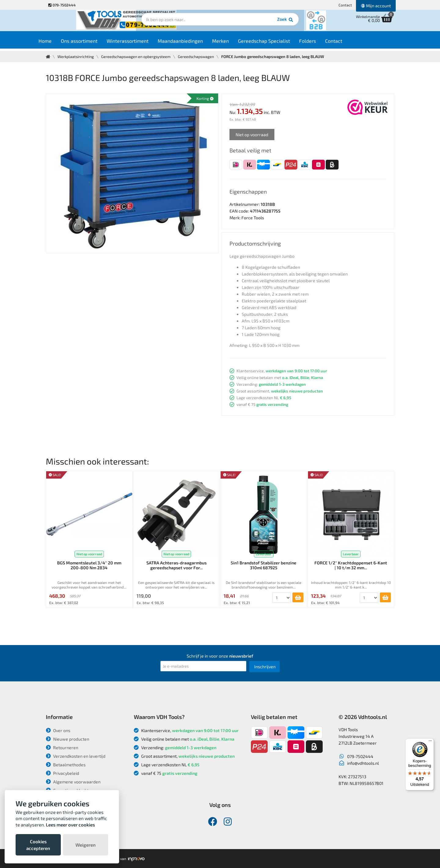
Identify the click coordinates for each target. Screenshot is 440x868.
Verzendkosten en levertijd (76, 756)
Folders (319, 43)
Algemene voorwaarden (73, 782)
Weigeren (86, 845)
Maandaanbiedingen (192, 43)
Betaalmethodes (66, 765)
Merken (232, 43)
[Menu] (430, 742)
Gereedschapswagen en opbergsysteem (139, 57)
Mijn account (376, 6)
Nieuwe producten (68, 739)
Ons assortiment (91, 43)
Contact (345, 5)
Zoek (262, 23)
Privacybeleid (62, 773)
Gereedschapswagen (202, 57)
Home (57, 43)
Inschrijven (265, 667)
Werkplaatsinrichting (77, 57)
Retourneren (62, 748)
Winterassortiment (139, 43)
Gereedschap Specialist (276, 43)
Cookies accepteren (38, 845)
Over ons (58, 730)
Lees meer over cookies (70, 825)
